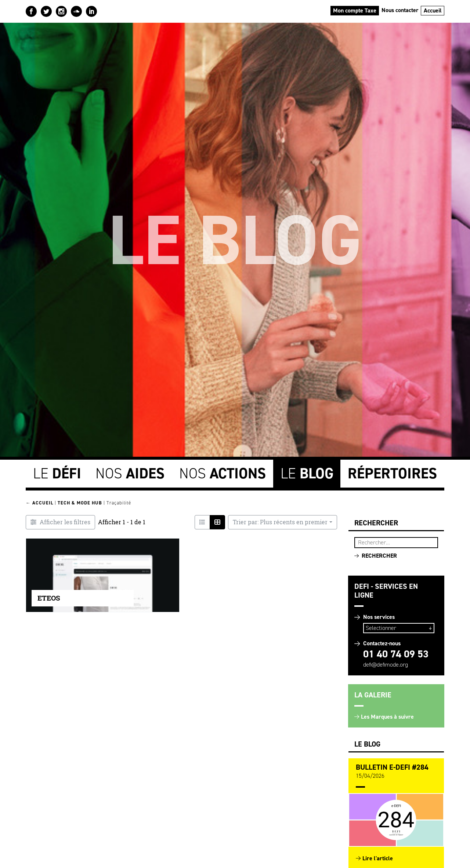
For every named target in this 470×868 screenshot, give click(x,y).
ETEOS (49, 598)
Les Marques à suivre (387, 717)
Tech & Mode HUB (80, 503)
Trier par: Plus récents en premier (280, 522)
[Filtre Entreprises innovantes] (60, 522)
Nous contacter (400, 10)
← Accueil (39, 503)
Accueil (433, 10)
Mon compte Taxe (355, 10)
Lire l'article (378, 858)
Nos (130, 473)
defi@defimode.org (386, 665)
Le (57, 473)
